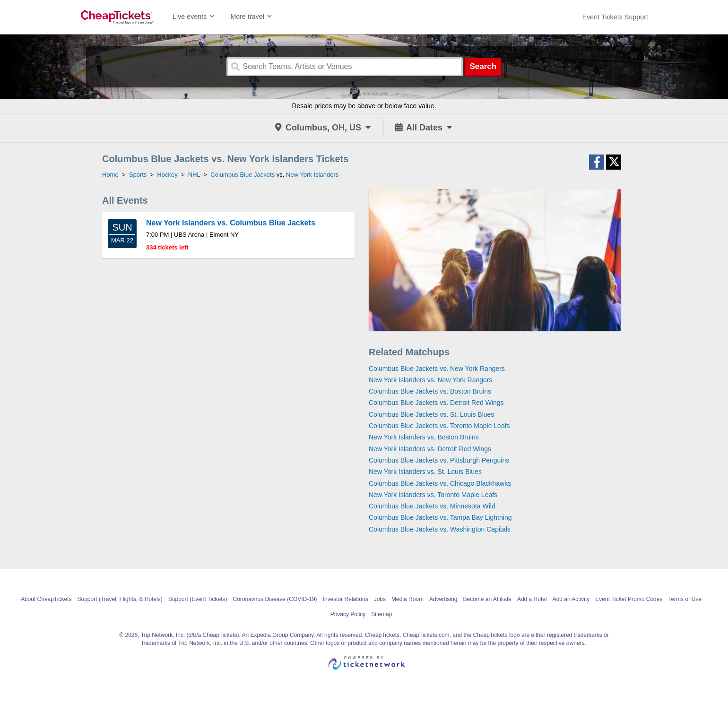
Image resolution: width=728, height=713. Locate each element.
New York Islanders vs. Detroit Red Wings (430, 449)
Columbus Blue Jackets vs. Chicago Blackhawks (440, 483)
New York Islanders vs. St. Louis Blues (425, 472)
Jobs (380, 599)
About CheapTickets (46, 599)
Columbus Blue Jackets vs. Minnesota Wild (432, 506)
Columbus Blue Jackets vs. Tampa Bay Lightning (440, 517)
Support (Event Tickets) (198, 599)
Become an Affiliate (487, 599)
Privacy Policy (348, 614)
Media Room (407, 599)
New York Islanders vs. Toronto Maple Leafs (433, 495)
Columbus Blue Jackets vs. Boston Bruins (430, 391)
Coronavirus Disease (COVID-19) (275, 599)
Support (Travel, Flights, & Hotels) (120, 599)
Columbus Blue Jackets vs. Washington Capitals (440, 529)
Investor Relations (346, 599)
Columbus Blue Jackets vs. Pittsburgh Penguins (439, 460)
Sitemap (381, 614)
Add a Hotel (532, 599)
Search (483, 66)
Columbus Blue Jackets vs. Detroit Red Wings (436, 403)
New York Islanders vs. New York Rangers (430, 380)
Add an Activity (571, 599)
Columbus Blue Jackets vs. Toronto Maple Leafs (439, 426)
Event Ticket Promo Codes (629, 599)
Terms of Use (685, 599)
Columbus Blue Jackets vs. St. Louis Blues (431, 414)
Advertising (443, 599)
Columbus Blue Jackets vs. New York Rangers (437, 369)
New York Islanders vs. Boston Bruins (424, 437)
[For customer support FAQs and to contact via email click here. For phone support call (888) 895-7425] (615, 17)
